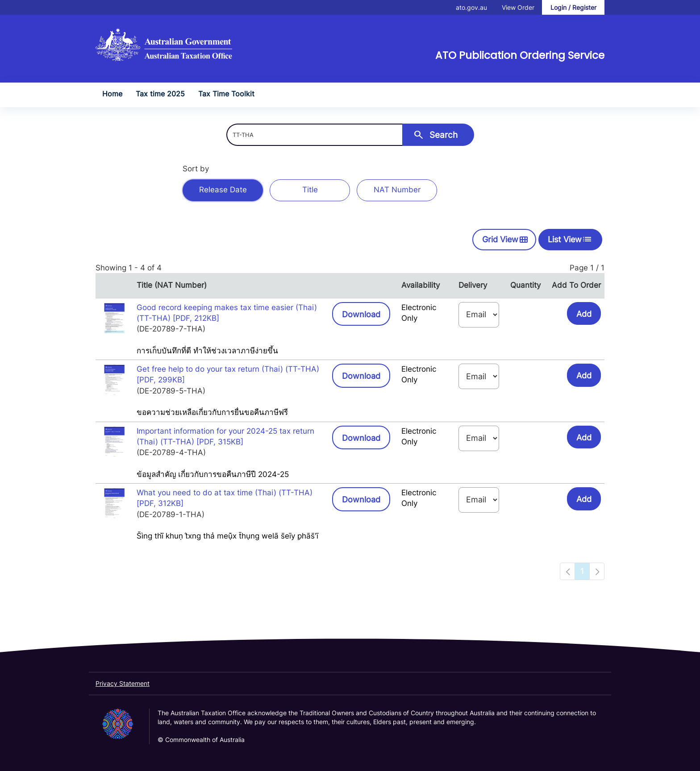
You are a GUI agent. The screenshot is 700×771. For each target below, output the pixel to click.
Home (112, 94)
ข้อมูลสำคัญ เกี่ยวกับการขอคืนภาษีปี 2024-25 (213, 474)
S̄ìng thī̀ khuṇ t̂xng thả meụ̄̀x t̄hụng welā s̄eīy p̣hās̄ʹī (227, 536)
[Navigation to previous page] (567, 571)
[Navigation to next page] (597, 571)
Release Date (223, 190)
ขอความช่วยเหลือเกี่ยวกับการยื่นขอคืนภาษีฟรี (212, 412)
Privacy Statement (123, 683)
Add (584, 314)
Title (310, 190)
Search (435, 135)
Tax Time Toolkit (226, 94)
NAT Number (397, 190)
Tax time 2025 (160, 94)
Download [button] (366, 314)
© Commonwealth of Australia (201, 740)
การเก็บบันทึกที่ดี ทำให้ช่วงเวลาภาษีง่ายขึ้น (207, 351)
